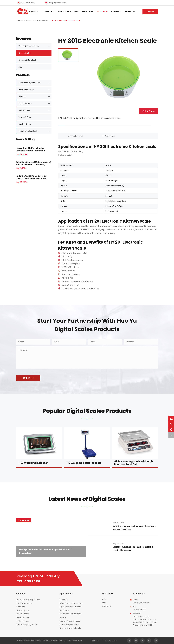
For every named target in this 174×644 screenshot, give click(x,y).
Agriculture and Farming (70, 606)
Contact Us (130, 12)
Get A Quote (148, 111)
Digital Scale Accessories (29, 46)
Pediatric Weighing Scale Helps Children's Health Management (31, 177)
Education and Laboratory (71, 603)
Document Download (27, 60)
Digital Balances (25, 103)
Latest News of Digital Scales (87, 499)
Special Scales (24, 110)
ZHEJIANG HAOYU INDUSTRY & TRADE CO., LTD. (47, 640)
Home (21, 20)
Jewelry (63, 617)
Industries (64, 599)
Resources (103, 12)
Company (116, 12)
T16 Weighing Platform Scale (84, 463)
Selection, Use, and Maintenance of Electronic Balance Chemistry (33, 163)
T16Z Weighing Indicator (33, 463)
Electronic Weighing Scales (30, 83)
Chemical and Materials (70, 628)
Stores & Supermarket (69, 624)
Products (50, 12)
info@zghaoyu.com (57, 3)
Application (96, 136)
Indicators (23, 97)
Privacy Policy (111, 640)
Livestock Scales (25, 117)
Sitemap (95, 640)
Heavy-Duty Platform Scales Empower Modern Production (30, 149)
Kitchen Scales (43, 20)
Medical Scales (25, 124)
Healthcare (64, 610)
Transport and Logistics (70, 621)
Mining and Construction (70, 613)
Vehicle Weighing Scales (28, 131)
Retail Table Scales (26, 90)
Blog (104, 603)
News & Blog (88, 12)
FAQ (20, 67)
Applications (65, 12)
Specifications (71, 136)
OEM (76, 12)
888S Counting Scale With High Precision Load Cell (133, 463)
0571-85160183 (28, 3)
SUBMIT (28, 378)
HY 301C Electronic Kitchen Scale (66, 20)
